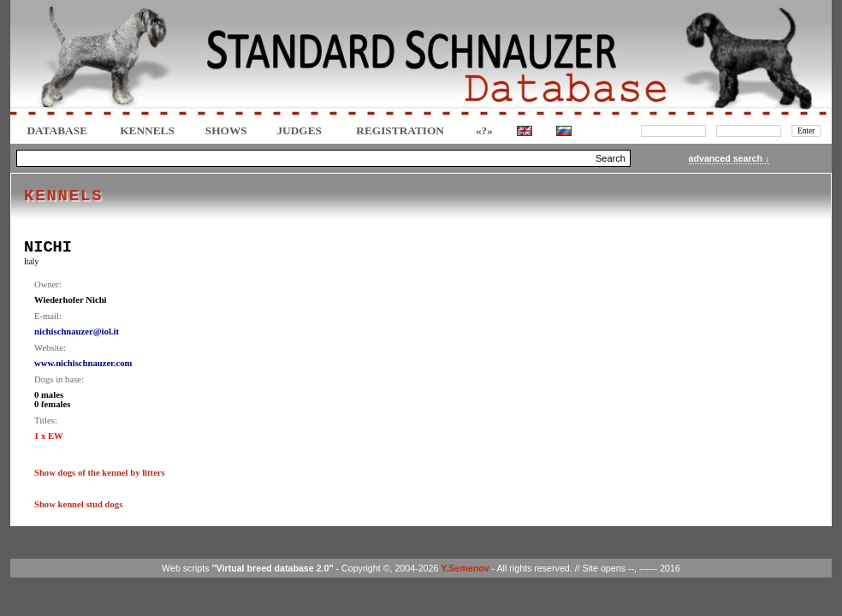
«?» (484, 130)
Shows (226, 130)
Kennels (147, 130)
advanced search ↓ (729, 158)
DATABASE (57, 130)
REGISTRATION (400, 130)
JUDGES (299, 130)
